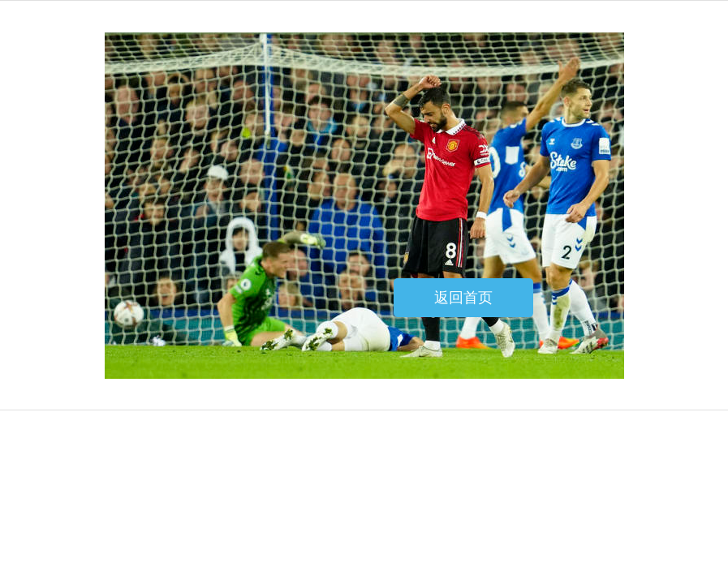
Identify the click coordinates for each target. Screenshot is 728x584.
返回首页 (463, 298)
